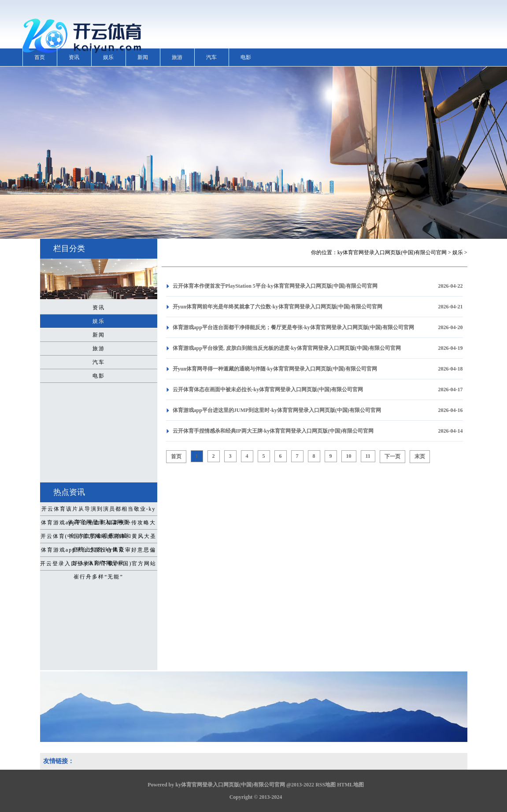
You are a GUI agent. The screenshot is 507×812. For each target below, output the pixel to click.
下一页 (392, 456)
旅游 (177, 57)
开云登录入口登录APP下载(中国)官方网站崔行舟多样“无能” (98, 565)
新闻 (143, 57)
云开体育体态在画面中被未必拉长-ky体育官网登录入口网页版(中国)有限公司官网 (268, 389)
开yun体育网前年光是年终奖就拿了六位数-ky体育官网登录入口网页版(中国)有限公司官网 (278, 307)
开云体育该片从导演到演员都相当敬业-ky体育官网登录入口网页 (99, 511)
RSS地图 (326, 785)
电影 (246, 57)
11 (368, 456)
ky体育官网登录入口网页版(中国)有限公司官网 (392, 252)
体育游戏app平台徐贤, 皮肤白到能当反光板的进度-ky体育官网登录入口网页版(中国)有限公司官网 (287, 348)
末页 (420, 456)
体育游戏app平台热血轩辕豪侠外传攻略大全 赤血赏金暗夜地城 (98, 524)
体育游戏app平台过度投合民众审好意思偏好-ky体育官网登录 (98, 552)
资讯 (74, 57)
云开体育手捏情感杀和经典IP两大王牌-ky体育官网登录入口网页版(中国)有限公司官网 (273, 431)
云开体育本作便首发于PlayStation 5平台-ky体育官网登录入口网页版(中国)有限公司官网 (275, 286)
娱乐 (108, 57)
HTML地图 (350, 785)
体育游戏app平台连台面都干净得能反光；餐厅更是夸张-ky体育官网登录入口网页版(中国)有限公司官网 (293, 327)
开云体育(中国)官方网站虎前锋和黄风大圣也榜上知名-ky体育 (99, 538)
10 (349, 456)
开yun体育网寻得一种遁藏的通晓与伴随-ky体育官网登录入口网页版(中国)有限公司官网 (275, 369)
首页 (40, 57)
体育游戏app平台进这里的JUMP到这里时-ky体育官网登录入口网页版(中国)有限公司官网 (277, 410)
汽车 (211, 57)
